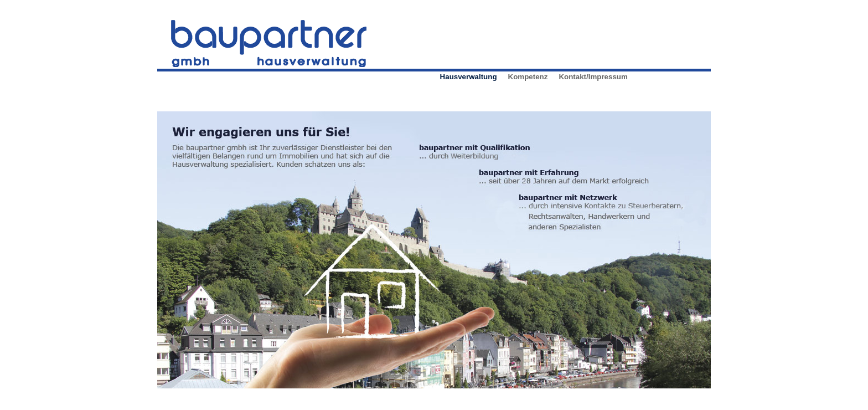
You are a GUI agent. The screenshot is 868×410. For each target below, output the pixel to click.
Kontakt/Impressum (593, 77)
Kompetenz (528, 77)
